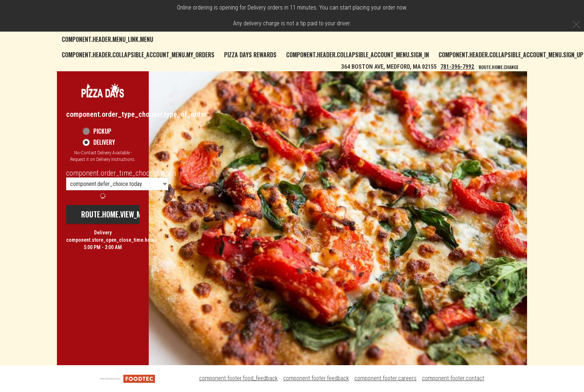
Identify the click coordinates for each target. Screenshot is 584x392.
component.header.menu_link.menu (107, 39)
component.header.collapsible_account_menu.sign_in (358, 55)
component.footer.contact (453, 378)
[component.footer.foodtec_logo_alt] (127, 378)
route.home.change (498, 67)
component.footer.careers (385, 378)
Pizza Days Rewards (250, 55)
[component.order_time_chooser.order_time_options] (117, 184)
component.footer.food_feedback (238, 378)
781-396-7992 (457, 67)
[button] (103, 90)
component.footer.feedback (316, 378)
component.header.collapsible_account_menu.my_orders (138, 55)
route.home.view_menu (117, 214)
